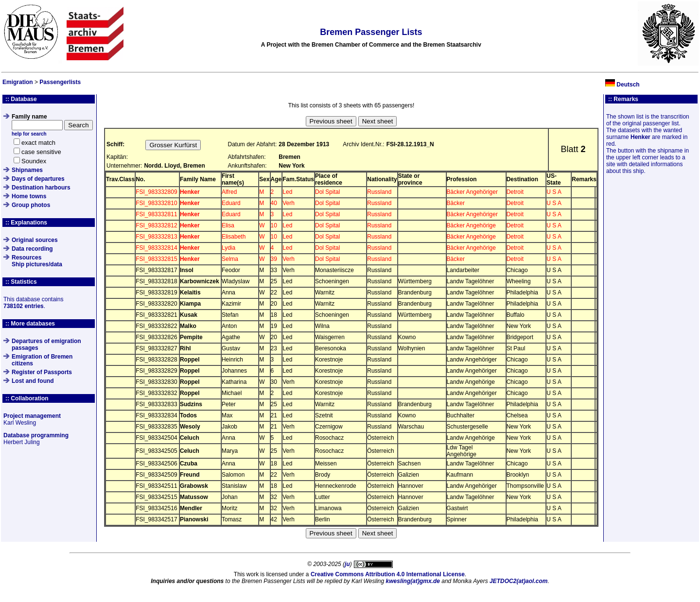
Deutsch (628, 85)
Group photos (31, 205)
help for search (29, 134)
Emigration (18, 82)
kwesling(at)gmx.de (413, 581)
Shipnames (27, 170)
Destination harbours (41, 188)
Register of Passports (42, 372)
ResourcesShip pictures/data (37, 261)
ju (347, 564)
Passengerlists (60, 82)
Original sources (35, 240)
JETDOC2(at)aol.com (518, 581)
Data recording (32, 249)
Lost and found (33, 381)
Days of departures (38, 179)
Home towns (29, 196)
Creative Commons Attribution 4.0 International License (388, 574)
